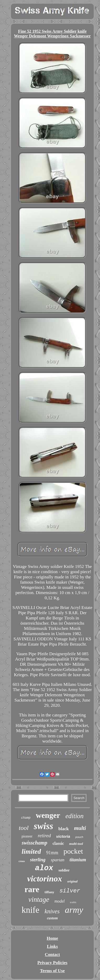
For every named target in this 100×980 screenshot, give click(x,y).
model (60, 901)
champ (26, 818)
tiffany (49, 892)
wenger (48, 815)
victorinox (45, 879)
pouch (79, 837)
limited (31, 851)
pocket (73, 851)
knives (52, 911)
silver (70, 891)
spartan (58, 860)
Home (52, 938)
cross (22, 861)
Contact (52, 955)
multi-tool (76, 844)
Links (52, 946)
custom (52, 918)
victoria (63, 836)
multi (80, 828)
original (72, 881)
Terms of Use (52, 971)
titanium (78, 860)
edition (74, 816)
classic (58, 843)
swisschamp (35, 843)
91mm (52, 853)
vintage (39, 899)
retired (44, 836)
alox (44, 868)
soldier (64, 870)
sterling (38, 860)
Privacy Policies (52, 963)
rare (32, 889)
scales (73, 902)
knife (30, 910)
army (74, 910)
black (64, 829)
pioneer (27, 836)
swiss (43, 826)
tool (24, 828)
